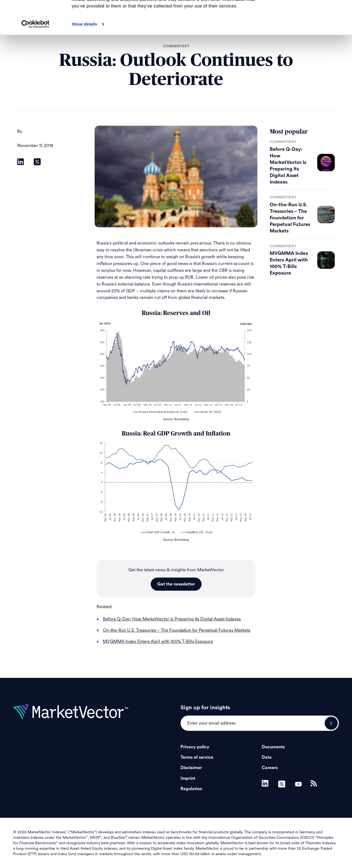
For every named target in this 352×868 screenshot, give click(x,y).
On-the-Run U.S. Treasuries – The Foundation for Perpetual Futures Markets (290, 218)
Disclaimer (191, 768)
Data (267, 757)
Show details (84, 58)
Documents (273, 747)
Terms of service (197, 757)
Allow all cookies (306, 14)
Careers (270, 768)
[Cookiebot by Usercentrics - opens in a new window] (35, 58)
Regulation (191, 789)
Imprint (188, 778)
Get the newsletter (176, 584)
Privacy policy (195, 747)
